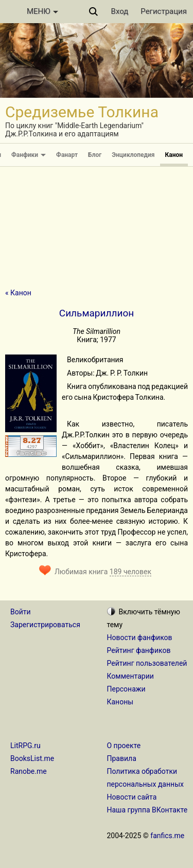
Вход (120, 11)
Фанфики (29, 155)
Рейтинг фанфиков (139, 650)
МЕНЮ (42, 11)
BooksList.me (32, 758)
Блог (95, 155)
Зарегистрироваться (45, 625)
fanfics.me (167, 836)
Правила (122, 758)
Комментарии (130, 676)
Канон (174, 155)
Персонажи (126, 689)
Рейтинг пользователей (147, 663)
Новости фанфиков (140, 637)
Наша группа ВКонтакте (147, 810)
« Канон (18, 293)
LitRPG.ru (25, 746)
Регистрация (164, 11)
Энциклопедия (133, 155)
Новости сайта (132, 797)
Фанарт (67, 155)
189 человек (130, 572)
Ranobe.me (29, 771)
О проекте (124, 746)
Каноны (120, 702)
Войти (21, 612)
